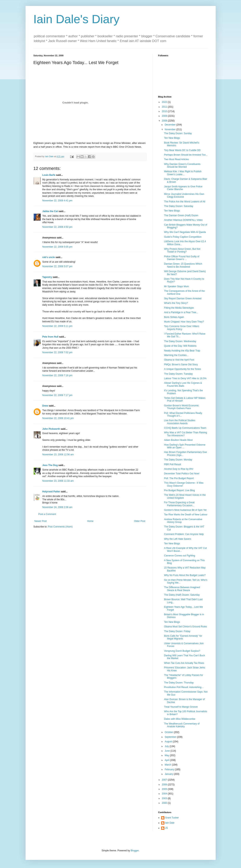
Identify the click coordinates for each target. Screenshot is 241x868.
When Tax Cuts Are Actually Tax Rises (184, 663)
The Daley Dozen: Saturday (179, 206)
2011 (165, 107)
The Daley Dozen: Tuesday (178, 374)
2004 (165, 794)
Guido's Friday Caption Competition (183, 237)
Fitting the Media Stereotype (179, 308)
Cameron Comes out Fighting (180, 556)
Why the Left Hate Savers (178, 539)
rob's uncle (49, 257)
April (167, 760)
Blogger (135, 851)
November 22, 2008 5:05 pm (57, 247)
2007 (165, 780)
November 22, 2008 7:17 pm (57, 395)
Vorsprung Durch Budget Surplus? (182, 651)
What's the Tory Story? (176, 303)
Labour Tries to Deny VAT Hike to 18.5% (185, 378)
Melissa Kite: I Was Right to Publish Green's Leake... (183, 173)
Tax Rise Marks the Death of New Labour (186, 515)
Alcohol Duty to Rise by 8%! (179, 469)
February (170, 769)
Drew (45, 406)
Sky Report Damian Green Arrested (183, 299)
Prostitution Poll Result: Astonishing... (184, 687)
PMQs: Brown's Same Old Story (181, 365)
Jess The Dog (50, 465)
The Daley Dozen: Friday (177, 631)
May (167, 755)
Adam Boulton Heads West (178, 440)
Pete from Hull (50, 337)
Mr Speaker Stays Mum (176, 286)
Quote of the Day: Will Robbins (180, 346)
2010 (165, 111)
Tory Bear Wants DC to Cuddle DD (182, 150)
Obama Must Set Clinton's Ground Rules (185, 627)
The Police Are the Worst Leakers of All (185, 202)
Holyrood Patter (51, 492)
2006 (165, 785)
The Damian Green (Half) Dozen (181, 215)
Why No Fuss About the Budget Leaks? (185, 575)
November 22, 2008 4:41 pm (57, 201)
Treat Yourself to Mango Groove (181, 707)
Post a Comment (47, 514)
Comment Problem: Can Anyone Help (184, 534)
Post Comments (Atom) (60, 527)
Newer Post (41, 521)
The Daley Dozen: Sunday (178, 133)
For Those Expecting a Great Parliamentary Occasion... (179, 504)
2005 (165, 789)
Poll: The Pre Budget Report (179, 478)
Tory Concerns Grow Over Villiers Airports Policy (181, 328)
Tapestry (47, 277)
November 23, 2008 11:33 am (58, 481)
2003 (165, 798)
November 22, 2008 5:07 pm (57, 266)
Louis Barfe (49, 175)
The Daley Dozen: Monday (178, 460)
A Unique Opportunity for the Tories (182, 369)
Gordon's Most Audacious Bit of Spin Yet (185, 510)
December (170, 125)
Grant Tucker (172, 818)
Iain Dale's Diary (77, 19)
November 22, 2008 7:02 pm (57, 352)
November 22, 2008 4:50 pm (57, 227)
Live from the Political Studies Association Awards (180, 422)
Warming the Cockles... (176, 355)
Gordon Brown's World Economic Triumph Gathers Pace (181, 407)
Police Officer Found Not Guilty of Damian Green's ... (182, 258)
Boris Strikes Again (174, 317)
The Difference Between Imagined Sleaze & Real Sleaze (182, 589)
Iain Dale (170, 823)
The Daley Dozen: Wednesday (180, 341)
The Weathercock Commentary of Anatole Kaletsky (182, 725)
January (169, 774)
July (167, 746)
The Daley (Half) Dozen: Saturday (182, 595)
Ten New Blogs (172, 138)
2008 (165, 121)
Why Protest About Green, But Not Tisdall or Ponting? (182, 250)
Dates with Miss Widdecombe (180, 719)
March (168, 765)
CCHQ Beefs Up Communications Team (185, 428)
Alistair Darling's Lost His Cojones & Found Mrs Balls (183, 384)
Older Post (140, 521)
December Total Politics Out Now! (182, 474)
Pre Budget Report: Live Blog (179, 490)
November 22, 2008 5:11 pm (57, 326)
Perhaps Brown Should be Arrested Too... (186, 155)
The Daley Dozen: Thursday (179, 683)
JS (167, 828)
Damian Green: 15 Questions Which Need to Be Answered (183, 265)
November (170, 129)
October (169, 732)
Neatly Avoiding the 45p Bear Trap (182, 351)
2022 (165, 102)
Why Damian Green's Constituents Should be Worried (182, 166)
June (167, 751)
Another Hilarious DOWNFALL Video (183, 220)
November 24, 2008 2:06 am (57, 507)
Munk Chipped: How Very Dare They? (184, 322)
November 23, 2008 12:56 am (58, 455)
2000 (165, 803)
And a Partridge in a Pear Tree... (181, 312)
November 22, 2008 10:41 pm (58, 418)
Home (90, 521)
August (169, 742)
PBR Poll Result (172, 464)
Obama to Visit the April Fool (179, 360)
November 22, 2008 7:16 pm (57, 375)
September (171, 737)
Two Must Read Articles (176, 159)
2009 (165, 116)
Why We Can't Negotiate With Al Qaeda (185, 232)
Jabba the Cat (50, 211)
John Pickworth (51, 429)
